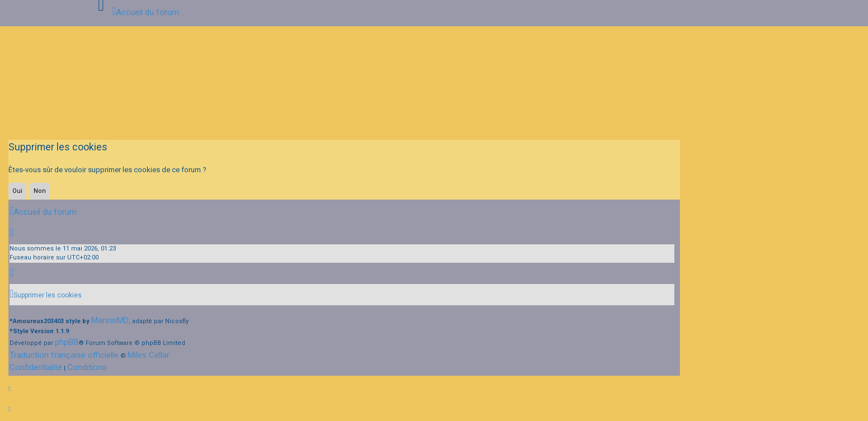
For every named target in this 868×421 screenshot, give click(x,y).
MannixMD (110, 320)
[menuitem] (46, 295)
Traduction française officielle (64, 355)
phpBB (67, 342)
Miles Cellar (149, 355)
